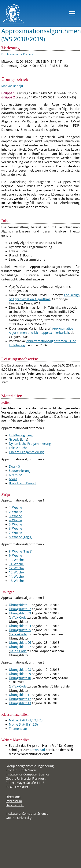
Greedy (14, 439)
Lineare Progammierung (26, 452)
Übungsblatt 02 (20, 609)
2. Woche (15, 512)
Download (38, 750)
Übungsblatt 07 (20, 647)
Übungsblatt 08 (20, 670)
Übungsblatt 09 (20, 674)
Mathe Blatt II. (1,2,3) (23, 724)
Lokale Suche (18, 448)
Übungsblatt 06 (20, 643)
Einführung (17, 435)
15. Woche (16, 581)
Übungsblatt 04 (20, 626)
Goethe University (19, 818)
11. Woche (16, 564)
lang (30, 435)
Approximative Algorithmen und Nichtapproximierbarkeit (41, 331)
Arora (13, 479)
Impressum (14, 801)
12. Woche (16, 568)
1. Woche (15, 508)
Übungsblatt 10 (20, 678)
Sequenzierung (20, 471)
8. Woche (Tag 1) (21, 537)
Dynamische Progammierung (30, 444)
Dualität (15, 466)
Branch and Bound (22, 483)
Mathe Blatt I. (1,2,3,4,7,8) (27, 720)
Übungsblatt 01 (20, 605)
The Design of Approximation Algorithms (44, 297)
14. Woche (16, 577)
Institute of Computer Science (27, 814)
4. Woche (15, 520)
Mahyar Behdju (12, 86)
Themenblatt (18, 729)
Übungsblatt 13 (20, 703)
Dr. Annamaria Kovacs (17, 54)
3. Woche (15, 516)
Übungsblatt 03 (20, 613)
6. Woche (15, 529)
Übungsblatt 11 (20, 695)
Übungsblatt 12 (20, 699)
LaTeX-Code (18, 617)
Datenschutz (15, 805)
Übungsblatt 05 (20, 630)
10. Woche (16, 560)
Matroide (15, 475)
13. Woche (16, 572)
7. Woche (15, 533)
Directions (13, 797)
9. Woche (15, 556)
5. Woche (15, 524)
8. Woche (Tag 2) (21, 551)
